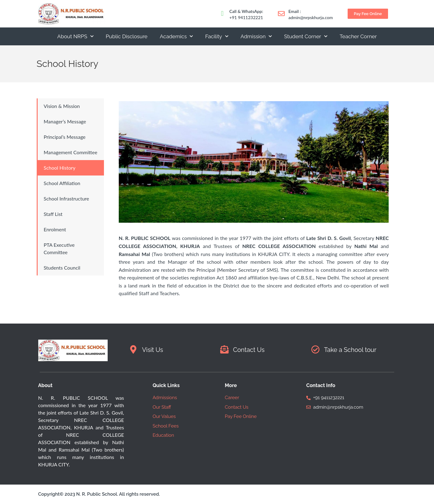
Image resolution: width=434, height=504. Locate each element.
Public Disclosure (127, 36)
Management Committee (71, 152)
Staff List (53, 214)
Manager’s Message (65, 121)
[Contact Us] (224, 349)
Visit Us (153, 350)
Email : (295, 11)
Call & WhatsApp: (246, 11)
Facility (217, 36)
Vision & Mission (62, 106)
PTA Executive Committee (59, 248)
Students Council (62, 268)
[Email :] (281, 14)
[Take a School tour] (315, 349)
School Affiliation (62, 183)
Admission (256, 36)
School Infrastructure (66, 198)
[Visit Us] (133, 349)
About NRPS (75, 36)
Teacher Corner (358, 36)
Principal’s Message (65, 137)
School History (60, 168)
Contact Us (249, 350)
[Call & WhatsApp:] (222, 14)
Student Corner (306, 36)
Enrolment (55, 229)
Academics (176, 36)
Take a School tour (350, 350)
